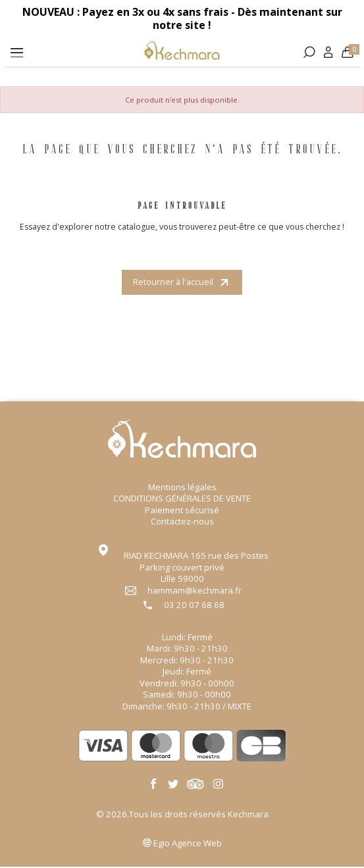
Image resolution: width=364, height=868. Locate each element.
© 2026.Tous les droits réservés (182, 815)
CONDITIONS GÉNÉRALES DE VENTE (182, 499)
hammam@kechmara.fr (195, 591)
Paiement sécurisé (182, 511)
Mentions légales (182, 488)
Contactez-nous (182, 523)
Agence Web (188, 844)
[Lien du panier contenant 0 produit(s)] (346, 55)
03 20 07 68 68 (194, 606)
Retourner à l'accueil (182, 283)
